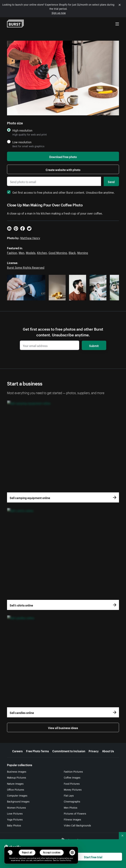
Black (72, 252)
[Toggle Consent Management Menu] (10, 853)
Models (31, 252)
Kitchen (42, 252)
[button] (10, 853)
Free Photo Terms (37, 751)
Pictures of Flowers (75, 813)
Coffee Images (72, 777)
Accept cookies (52, 852)
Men (21, 252)
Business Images (17, 771)
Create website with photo (63, 169)
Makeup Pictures (17, 777)
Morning (83, 252)
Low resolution (22, 142)
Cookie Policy (65, 860)
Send (111, 181)
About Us (108, 751)
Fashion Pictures (73, 771)
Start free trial (93, 857)
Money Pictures (73, 789)
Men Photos (71, 807)
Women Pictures (16, 807)
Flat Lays (69, 795)
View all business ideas (63, 727)
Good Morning (58, 252)
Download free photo (63, 156)
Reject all (27, 852)
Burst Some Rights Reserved (26, 267)
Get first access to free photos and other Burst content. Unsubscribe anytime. (61, 192)
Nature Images (15, 783)
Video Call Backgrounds (77, 825)
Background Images (18, 801)
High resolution (22, 130)
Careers (17, 751)
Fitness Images (72, 819)
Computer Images (17, 795)
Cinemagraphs (72, 801)
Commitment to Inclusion (69, 751)
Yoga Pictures (15, 819)
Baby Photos (14, 825)
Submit (94, 345)
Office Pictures (16, 789)
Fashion (12, 252)
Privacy (94, 751)
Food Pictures (72, 783)
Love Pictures (15, 813)
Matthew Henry (30, 238)
